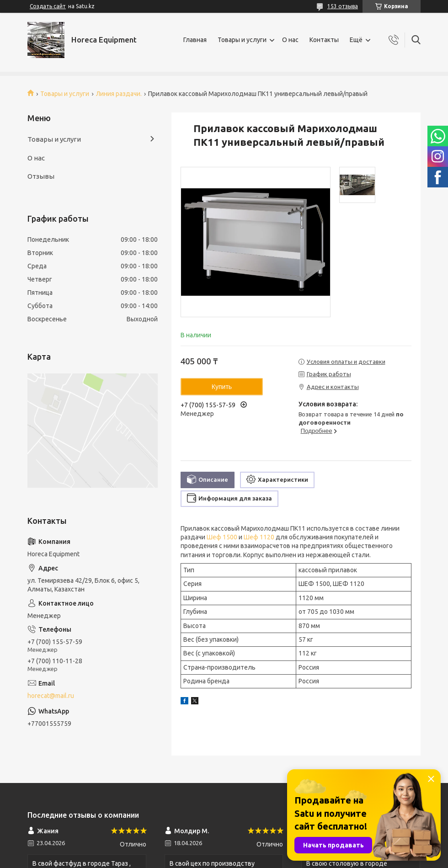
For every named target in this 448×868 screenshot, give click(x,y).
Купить (222, 387)
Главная (195, 40)
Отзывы (41, 176)
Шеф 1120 (259, 537)
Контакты (324, 40)
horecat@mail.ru (51, 696)
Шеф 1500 (222, 537)
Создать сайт (48, 6)
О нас (290, 40)
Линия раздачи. (119, 94)
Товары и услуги (242, 40)
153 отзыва (343, 6)
